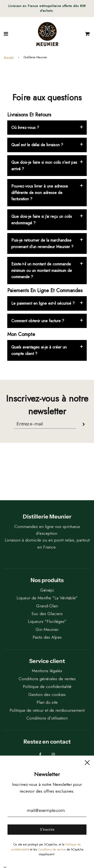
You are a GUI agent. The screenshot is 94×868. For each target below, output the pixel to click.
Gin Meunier (47, 629)
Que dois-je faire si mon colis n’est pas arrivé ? (44, 166)
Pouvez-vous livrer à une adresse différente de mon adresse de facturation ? (40, 193)
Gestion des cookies (47, 695)
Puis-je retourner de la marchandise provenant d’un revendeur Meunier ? (42, 243)
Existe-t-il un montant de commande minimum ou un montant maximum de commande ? (42, 270)
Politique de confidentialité (47, 686)
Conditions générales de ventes (47, 679)
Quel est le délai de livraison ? (37, 145)
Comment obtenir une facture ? (38, 321)
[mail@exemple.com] (47, 811)
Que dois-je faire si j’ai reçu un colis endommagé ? (42, 220)
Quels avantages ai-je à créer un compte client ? (39, 350)
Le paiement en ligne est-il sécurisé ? (43, 303)
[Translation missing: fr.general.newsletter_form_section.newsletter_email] (45, 424)
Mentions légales (47, 671)
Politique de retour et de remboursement (47, 710)
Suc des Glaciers (47, 614)
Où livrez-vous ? (25, 128)
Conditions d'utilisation (47, 718)
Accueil (9, 57)
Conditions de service (52, 849)
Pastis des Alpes (47, 637)
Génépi (47, 590)
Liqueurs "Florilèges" (47, 621)
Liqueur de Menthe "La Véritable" (47, 598)
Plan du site (47, 702)
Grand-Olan (47, 606)
